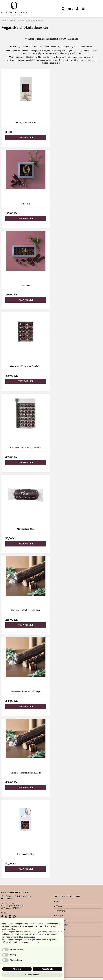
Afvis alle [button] (17, 969)
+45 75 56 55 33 (10, 903)
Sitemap (4, 913)
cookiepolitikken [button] (9, 929)
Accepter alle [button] (47, 969)
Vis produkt (26, 137)
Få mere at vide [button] (32, 975)
